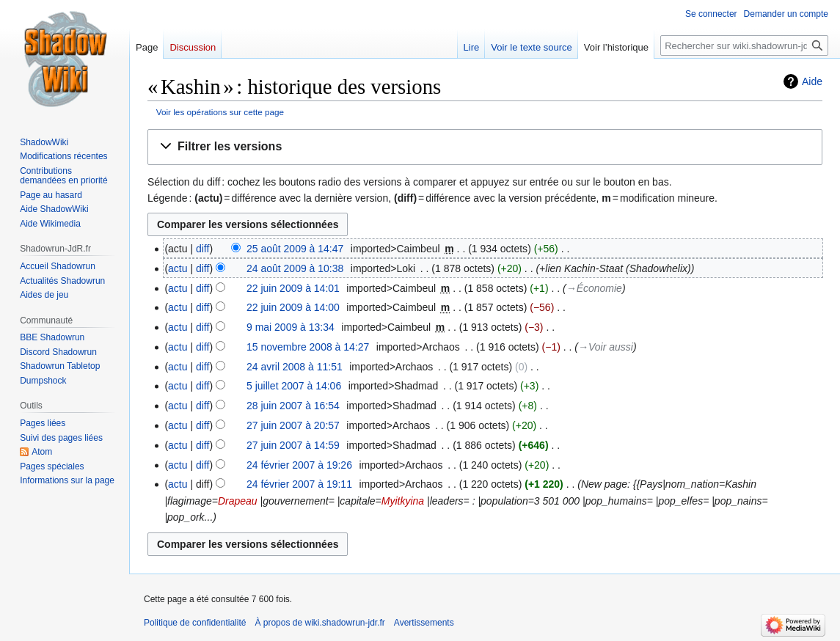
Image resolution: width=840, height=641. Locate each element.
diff (202, 249)
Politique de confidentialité (195, 623)
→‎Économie (594, 288)
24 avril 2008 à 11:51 (295, 367)
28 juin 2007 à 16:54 (293, 406)
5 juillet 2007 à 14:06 (294, 386)
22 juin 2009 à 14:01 (293, 288)
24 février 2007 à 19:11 (299, 484)
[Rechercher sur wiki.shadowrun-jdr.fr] (744, 45)
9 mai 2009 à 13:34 (291, 327)
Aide (812, 81)
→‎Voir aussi (606, 347)
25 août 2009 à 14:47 (295, 249)
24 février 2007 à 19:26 (299, 465)
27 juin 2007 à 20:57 (293, 425)
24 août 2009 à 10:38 (295, 268)
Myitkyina (403, 501)
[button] (485, 147)
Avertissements (424, 623)
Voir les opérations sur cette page (220, 112)
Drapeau (238, 501)
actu (178, 268)
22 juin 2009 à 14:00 (293, 307)
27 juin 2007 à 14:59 (293, 445)
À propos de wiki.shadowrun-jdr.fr (319, 623)
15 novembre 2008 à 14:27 (308, 347)
